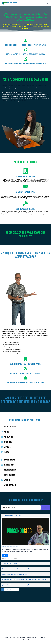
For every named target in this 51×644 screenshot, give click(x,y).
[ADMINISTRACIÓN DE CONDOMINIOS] (26, 171)
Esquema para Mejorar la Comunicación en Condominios (19, 569)
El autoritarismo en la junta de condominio (15, 574)
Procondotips (15, 547)
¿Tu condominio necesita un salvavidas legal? (16, 585)
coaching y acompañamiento (26, 192)
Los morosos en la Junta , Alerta (12, 515)
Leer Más (5, 556)
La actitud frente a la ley (9, 564)
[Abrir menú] (48, 3)
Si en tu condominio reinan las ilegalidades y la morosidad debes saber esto (25, 579)
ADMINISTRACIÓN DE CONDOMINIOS (26, 177)
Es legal (4, 547)
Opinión (9, 547)
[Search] (21, 508)
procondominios (14, 558)
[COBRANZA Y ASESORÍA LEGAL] (26, 204)
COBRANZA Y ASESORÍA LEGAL (25, 209)
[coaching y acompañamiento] (26, 187)
